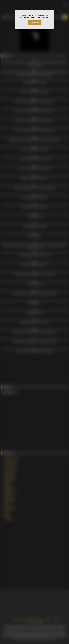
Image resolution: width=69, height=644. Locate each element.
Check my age (34, 23)
